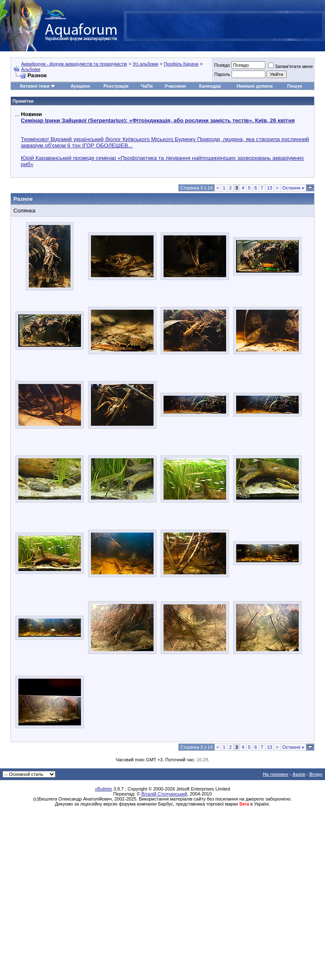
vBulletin (103, 789)
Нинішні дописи (254, 86)
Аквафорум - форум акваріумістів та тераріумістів (74, 64)
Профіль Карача (181, 64)
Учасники (175, 86)
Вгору (316, 774)
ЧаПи (147, 86)
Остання (293, 188)
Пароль (222, 74)
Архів (299, 774)
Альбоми (31, 69)
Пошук (294, 86)
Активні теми (34, 86)
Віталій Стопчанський (164, 794)
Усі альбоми (146, 64)
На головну (276, 774)
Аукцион (80, 86)
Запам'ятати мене (291, 66)
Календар (210, 86)
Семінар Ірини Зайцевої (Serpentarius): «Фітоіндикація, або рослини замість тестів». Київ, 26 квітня (158, 120)
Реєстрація (116, 86)
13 (270, 188)
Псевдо (222, 65)
